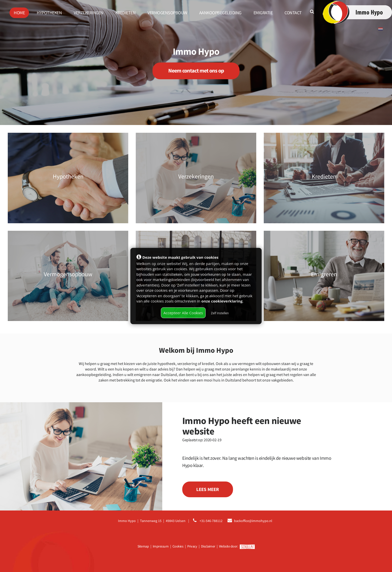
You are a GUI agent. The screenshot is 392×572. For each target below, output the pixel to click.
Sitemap (143, 546)
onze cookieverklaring (222, 301)
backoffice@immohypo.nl (253, 521)
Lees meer (208, 489)
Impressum (161, 546)
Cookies (178, 546)
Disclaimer (208, 546)
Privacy (192, 546)
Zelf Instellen (220, 313)
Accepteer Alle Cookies (183, 312)
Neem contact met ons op (196, 71)
